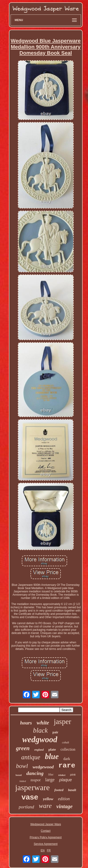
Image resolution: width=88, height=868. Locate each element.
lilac (51, 774)
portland (26, 807)
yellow (48, 799)
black (40, 730)
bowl (22, 766)
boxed (19, 775)
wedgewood (43, 767)
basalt (72, 790)
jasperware (33, 787)
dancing (35, 773)
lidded (23, 781)
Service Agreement (46, 844)
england (39, 750)
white (43, 723)
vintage (64, 806)
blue (52, 756)
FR (49, 850)
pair (55, 732)
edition (64, 799)
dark (67, 759)
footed (59, 790)
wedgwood (40, 740)
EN (43, 850)
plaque (65, 780)
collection (68, 749)
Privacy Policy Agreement (46, 837)
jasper (62, 722)
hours (26, 723)
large (50, 780)
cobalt (65, 742)
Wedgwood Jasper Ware (46, 824)
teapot (36, 780)
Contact (46, 831)
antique (31, 757)
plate (52, 749)
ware (45, 806)
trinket (62, 775)
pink (73, 775)
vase (30, 797)
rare (67, 766)
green (23, 748)
